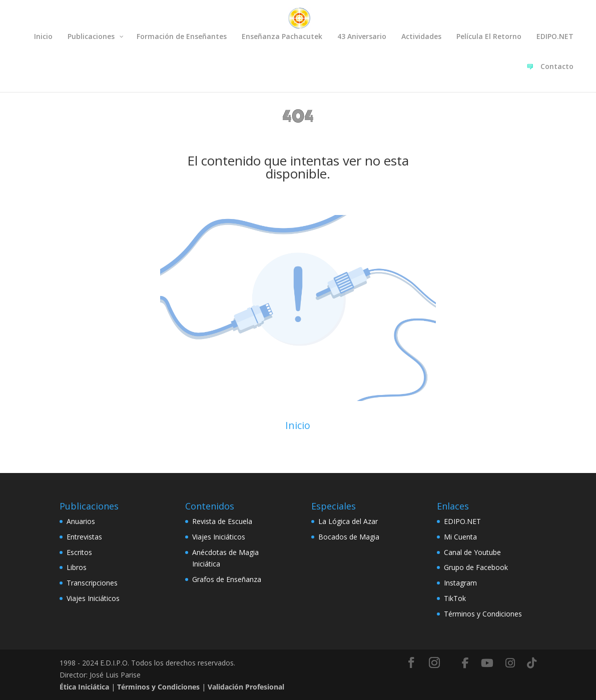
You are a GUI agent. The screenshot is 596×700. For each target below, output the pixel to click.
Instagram (460, 583)
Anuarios (81, 521)
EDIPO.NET (462, 521)
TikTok (455, 598)
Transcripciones (92, 583)
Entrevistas (84, 537)
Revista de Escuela (222, 521)
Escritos (79, 552)
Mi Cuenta (460, 537)
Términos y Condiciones (483, 614)
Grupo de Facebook (476, 567)
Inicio (298, 425)
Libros (77, 567)
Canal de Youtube (472, 552)
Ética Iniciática (84, 687)
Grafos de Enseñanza (227, 579)
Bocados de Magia (349, 537)
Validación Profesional (246, 687)
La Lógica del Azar (348, 521)
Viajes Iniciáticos (93, 598)
